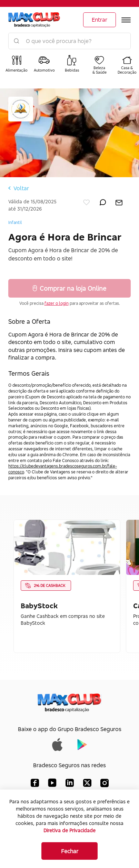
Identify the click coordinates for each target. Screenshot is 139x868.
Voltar (19, 188)
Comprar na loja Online (69, 288)
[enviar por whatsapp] (103, 201)
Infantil (15, 222)
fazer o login (57, 303)
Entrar (100, 20)
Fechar (70, 851)
